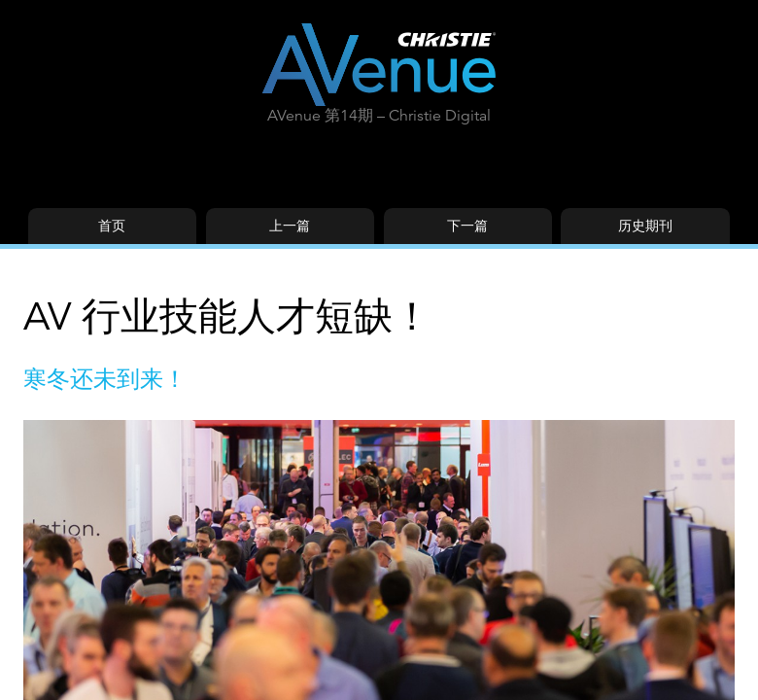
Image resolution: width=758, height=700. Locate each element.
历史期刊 (645, 226)
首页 (112, 226)
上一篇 (290, 226)
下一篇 (467, 226)
